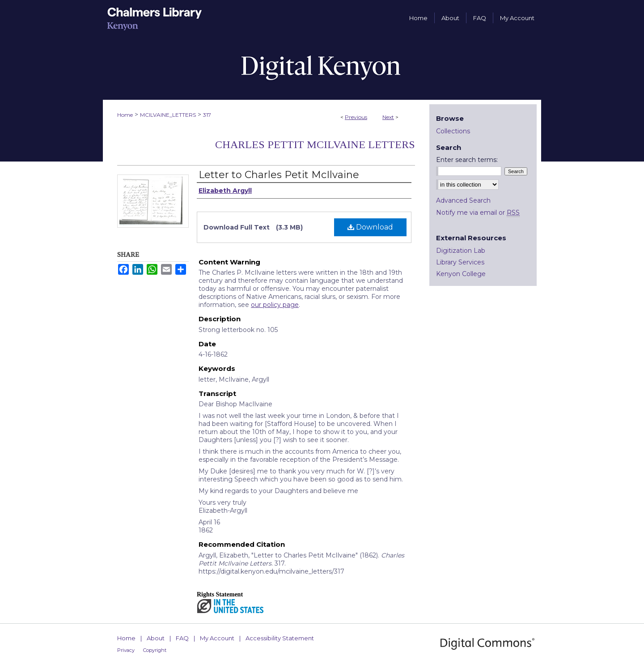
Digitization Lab (461, 251)
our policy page (275, 305)
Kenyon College (461, 274)
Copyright (155, 650)
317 (207, 115)
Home (125, 115)
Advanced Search (463, 200)
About (156, 638)
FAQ (182, 638)
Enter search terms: (467, 160)
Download (370, 227)
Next (388, 117)
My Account (217, 638)
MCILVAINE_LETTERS (168, 115)
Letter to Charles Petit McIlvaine (279, 175)
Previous (356, 117)
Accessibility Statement (280, 638)
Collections (453, 131)
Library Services (460, 262)
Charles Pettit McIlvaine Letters (315, 145)
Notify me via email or (478, 213)
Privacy (126, 650)
